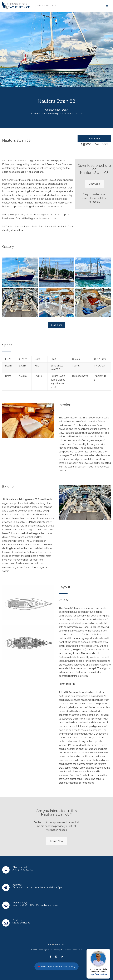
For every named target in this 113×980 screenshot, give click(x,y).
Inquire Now (56, 841)
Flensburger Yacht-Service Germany (57, 966)
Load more (56, 325)
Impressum (77, 950)
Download (94, 184)
